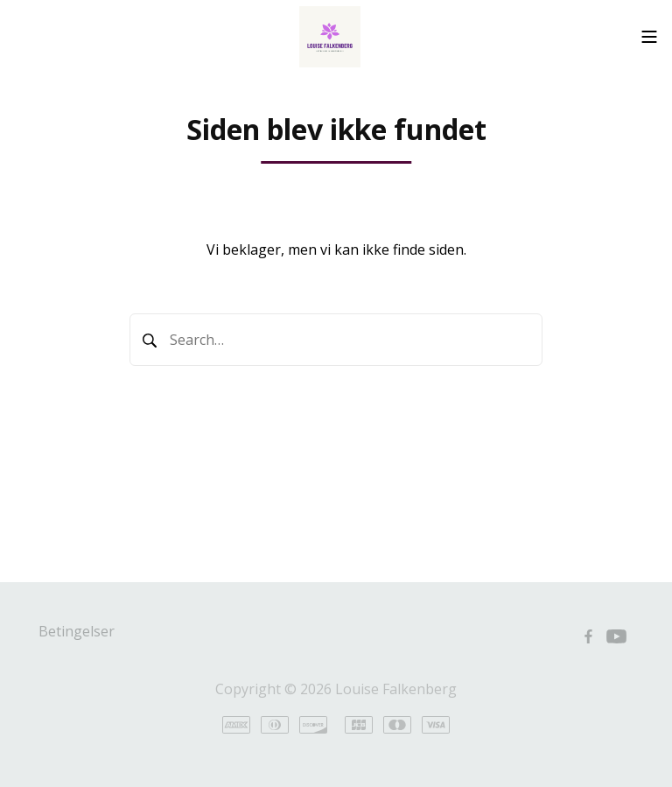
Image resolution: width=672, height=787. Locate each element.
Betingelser (77, 631)
